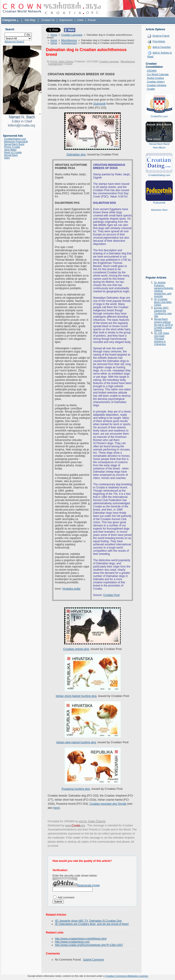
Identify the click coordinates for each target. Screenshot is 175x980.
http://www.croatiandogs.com (72, 942)
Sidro (7, 158)
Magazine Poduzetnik (16, 141)
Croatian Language (72, 35)
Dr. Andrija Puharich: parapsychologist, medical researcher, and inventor (164, 289)
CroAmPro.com (159, 116)
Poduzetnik (159, 203)
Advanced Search (14, 42)
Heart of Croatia (13, 152)
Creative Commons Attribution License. (127, 976)
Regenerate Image (89, 885)
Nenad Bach (11, 155)
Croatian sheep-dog (76, 649)
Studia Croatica (155, 78)
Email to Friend (161, 36)
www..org (75, 825)
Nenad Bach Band (14, 144)
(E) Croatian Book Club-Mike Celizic (163, 302)
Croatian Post (111, 595)
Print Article (159, 41)
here (56, 808)
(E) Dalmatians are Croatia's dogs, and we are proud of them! (92, 924)
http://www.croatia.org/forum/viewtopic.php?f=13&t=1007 (89, 945)
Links (80, 20)
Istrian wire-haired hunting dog (76, 742)
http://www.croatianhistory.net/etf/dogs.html (81, 939)
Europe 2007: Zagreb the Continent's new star (163, 312)
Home (54, 35)
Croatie (151, 89)
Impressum (66, 20)
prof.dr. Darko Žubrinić (92, 821)
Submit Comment (93, 960)
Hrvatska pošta (71, 589)
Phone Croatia (12, 147)
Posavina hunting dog (76, 789)
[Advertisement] (159, 247)
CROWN (152, 71)
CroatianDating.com (15, 139)
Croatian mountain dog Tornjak (108, 804)
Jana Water (10, 150)
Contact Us (48, 20)
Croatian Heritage (156, 85)
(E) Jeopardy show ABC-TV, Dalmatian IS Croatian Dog (88, 921)
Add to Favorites (162, 47)
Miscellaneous (69, 40)
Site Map (30, 20)
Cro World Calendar (158, 74)
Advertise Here (159, 210)
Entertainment (69, 43)
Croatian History (156, 82)
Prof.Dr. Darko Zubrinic (62, 62)
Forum (92, 20)
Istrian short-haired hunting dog (76, 696)
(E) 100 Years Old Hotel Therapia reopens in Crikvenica (162, 339)
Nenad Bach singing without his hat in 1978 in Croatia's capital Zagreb (163, 325)
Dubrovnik (99, 104)
